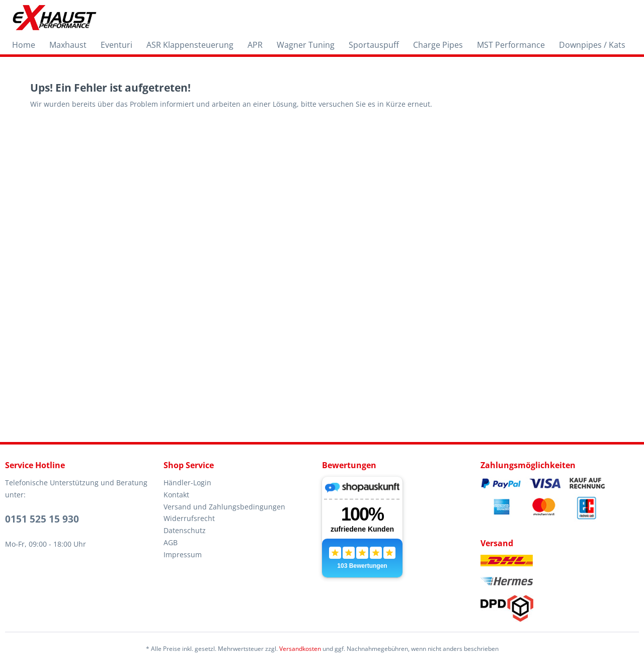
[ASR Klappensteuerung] (190, 45)
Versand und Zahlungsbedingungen (224, 507)
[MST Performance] (511, 45)
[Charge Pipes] (438, 45)
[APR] (255, 45)
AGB (171, 542)
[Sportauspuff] (374, 45)
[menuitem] (24, 45)
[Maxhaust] (68, 45)
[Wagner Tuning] (306, 45)
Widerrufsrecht (189, 518)
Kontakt (176, 495)
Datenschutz (185, 530)
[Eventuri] (116, 45)
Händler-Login (187, 483)
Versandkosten (300, 649)
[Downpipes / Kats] (592, 45)
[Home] (24, 45)
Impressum (183, 555)
